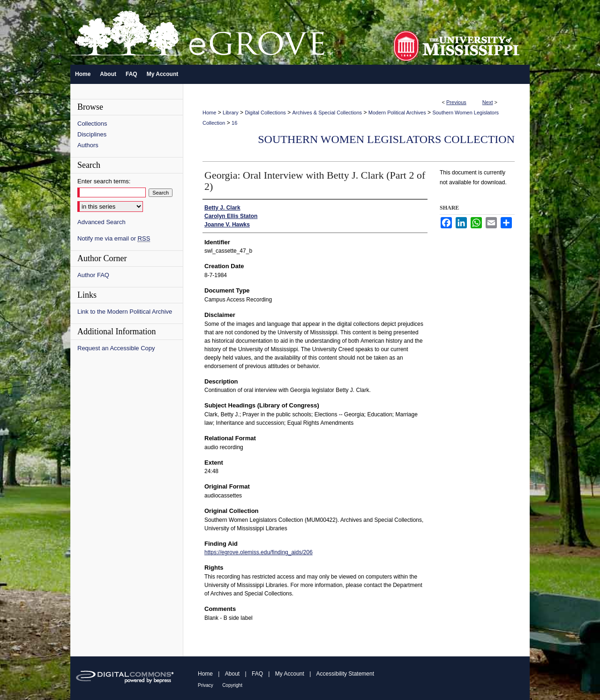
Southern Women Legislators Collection (386, 139)
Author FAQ (93, 275)
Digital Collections (265, 113)
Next (488, 102)
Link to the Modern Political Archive (125, 312)
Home (209, 113)
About (232, 674)
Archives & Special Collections (327, 113)
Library (231, 113)
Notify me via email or (114, 238)
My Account (290, 674)
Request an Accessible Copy (116, 348)
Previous (456, 102)
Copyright (232, 685)
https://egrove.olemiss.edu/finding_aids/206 (259, 552)
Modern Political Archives (397, 113)
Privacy (206, 685)
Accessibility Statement (345, 674)
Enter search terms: (104, 181)
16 (234, 123)
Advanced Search (101, 222)
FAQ (257, 674)
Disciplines (92, 134)
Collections (92, 124)
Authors (88, 145)
